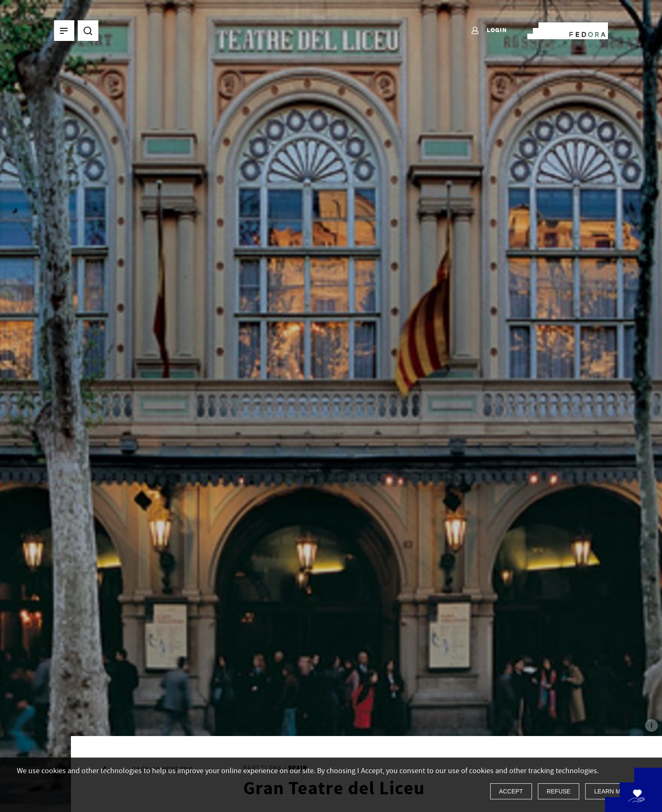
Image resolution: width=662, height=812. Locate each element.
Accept (511, 791)
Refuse (559, 791)
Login (489, 31)
